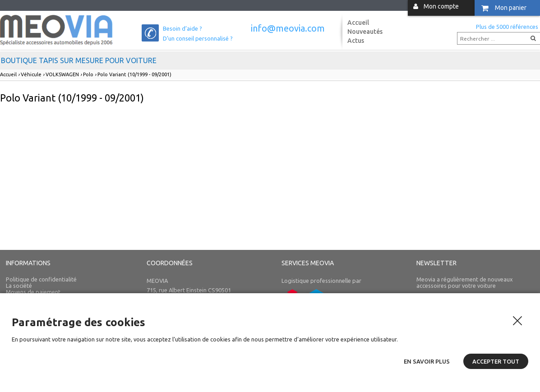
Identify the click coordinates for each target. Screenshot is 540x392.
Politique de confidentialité (41, 279)
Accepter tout (496, 361)
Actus (356, 41)
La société (19, 286)
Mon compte (441, 6)
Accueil (358, 23)
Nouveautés (365, 32)
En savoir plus (427, 361)
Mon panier (511, 8)
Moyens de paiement (33, 292)
